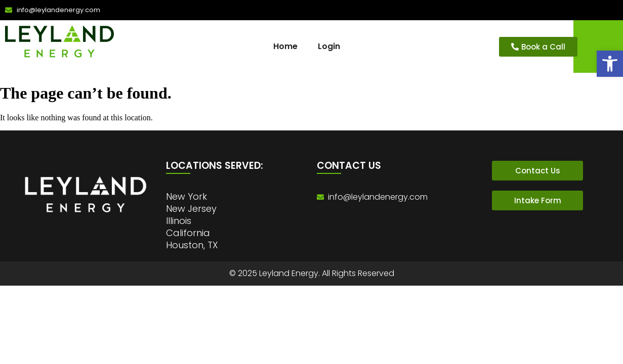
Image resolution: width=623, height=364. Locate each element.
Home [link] (285, 46)
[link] (610, 64)
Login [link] (329, 46)
